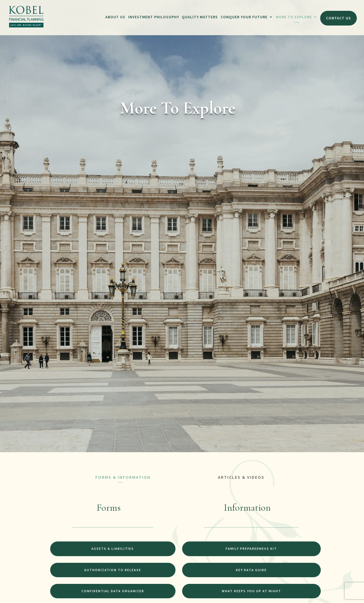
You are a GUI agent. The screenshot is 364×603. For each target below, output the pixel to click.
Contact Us (338, 18)
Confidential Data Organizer (113, 591)
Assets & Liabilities (113, 549)
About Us (115, 17)
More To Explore (294, 17)
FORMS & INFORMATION (123, 477)
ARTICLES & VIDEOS (241, 477)
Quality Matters (200, 17)
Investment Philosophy (154, 17)
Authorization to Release (113, 570)
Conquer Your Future (244, 17)
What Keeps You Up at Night (251, 591)
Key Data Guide (251, 570)
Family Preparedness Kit (251, 549)
